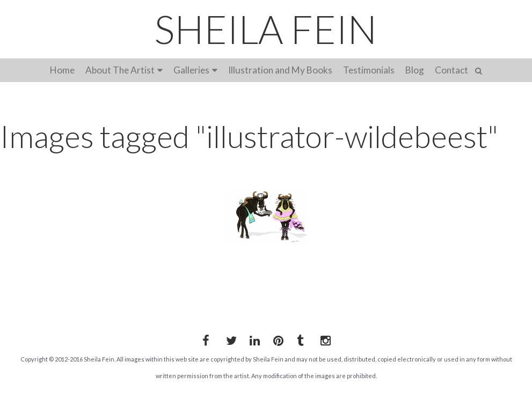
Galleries (191, 70)
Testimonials (369, 70)
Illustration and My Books (280, 70)
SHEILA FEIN (266, 29)
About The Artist (120, 70)
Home (62, 70)
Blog (415, 70)
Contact (451, 70)
